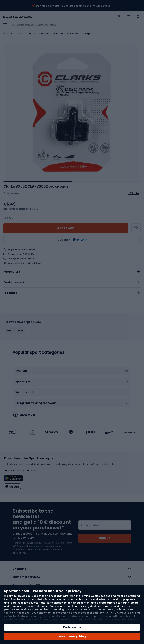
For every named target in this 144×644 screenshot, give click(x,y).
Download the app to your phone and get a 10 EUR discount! (74, 6)
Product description (17, 282)
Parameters (12, 272)
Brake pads (88, 33)
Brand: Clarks (15, 330)
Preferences (72, 627)
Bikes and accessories (38, 33)
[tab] (72, 272)
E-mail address (91, 525)
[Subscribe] (105, 538)
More (32, 250)
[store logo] (59, 17)
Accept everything (72, 637)
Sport (19, 33)
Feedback (10, 293)
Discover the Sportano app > (21, 471)
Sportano (8, 33)
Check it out (35, 263)
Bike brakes (72, 33)
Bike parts (58, 33)
